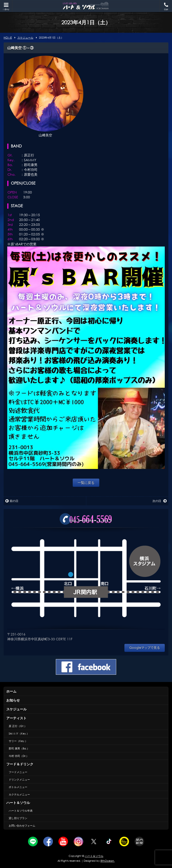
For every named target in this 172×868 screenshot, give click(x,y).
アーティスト (16, 718)
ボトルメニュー (18, 787)
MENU (6, 7)
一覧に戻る (86, 483)
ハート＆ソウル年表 (21, 811)
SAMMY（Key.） (19, 734)
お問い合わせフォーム (22, 826)
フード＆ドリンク (20, 764)
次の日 (160, 501)
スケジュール (16, 709)
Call (166, 7)
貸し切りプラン (18, 818)
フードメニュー (18, 772)
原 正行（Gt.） (18, 726)
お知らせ (13, 700)
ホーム (11, 691)
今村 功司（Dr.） (19, 756)
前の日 (12, 501)
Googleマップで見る (145, 648)
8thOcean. (108, 861)
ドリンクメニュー (19, 780)
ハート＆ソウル (18, 803)
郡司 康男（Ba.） (19, 748)
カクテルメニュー (19, 795)
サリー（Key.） (18, 741)
